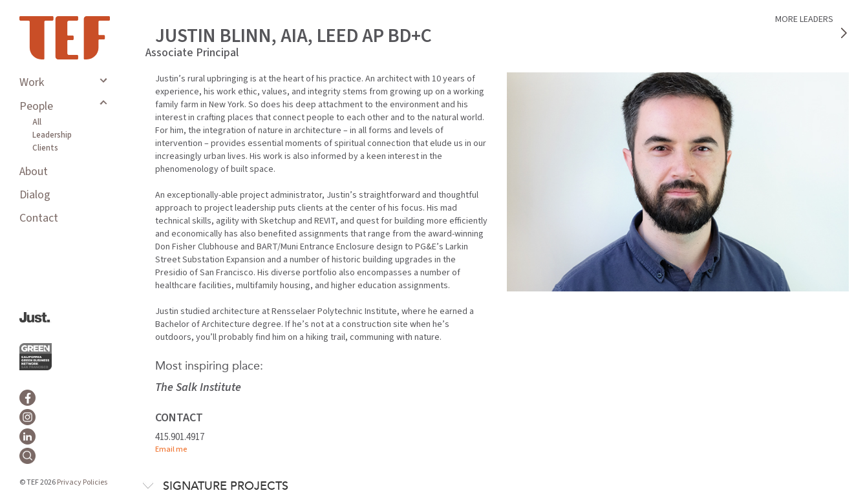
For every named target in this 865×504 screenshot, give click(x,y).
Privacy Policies (82, 482)
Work (32, 82)
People (36, 106)
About (34, 172)
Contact (39, 218)
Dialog (35, 195)
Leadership (52, 135)
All (37, 122)
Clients (45, 148)
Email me (171, 449)
